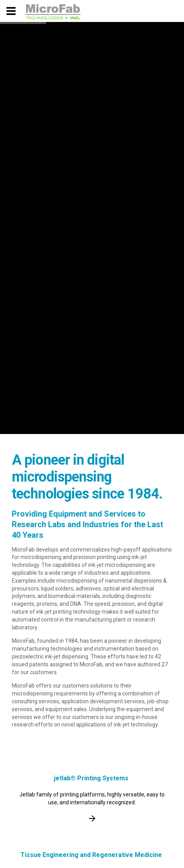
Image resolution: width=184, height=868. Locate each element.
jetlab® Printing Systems (91, 778)
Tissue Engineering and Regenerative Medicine (91, 855)
